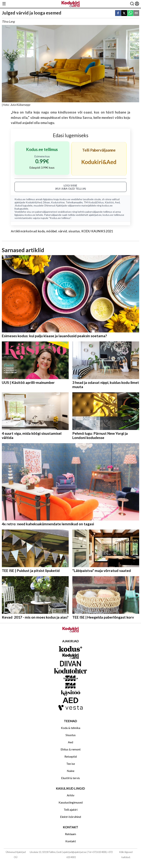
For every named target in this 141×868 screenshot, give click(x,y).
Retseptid (71, 756)
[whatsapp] (130, 13)
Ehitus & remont (71, 749)
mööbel (51, 231)
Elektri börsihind (70, 817)
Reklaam (70, 834)
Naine (71, 771)
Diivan (46, 202)
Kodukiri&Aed (34, 202)
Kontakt (71, 841)
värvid (63, 231)
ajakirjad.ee (95, 215)
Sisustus (71, 735)
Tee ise (71, 764)
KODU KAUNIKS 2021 (97, 231)
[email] (136, 13)
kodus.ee (65, 199)
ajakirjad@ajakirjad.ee (75, 852)
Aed (117, 202)
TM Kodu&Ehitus (94, 202)
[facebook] (118, 13)
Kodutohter (58, 202)
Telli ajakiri (71, 810)
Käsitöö (109, 202)
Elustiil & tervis (70, 778)
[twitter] (124, 13)
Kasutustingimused (71, 802)
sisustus (74, 231)
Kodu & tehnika (71, 728)
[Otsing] (132, 4)
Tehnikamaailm (74, 202)
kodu (41, 231)
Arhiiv (71, 795)
